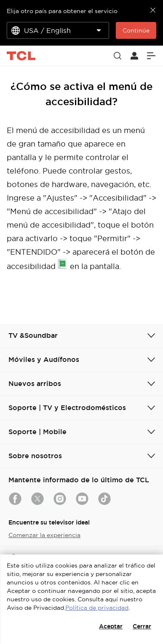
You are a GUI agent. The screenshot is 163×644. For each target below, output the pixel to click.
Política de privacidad (97, 608)
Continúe (136, 30)
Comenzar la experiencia (44, 535)
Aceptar (111, 626)
